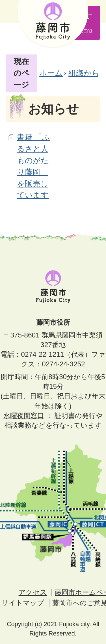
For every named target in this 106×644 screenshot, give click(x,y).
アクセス (33, 592)
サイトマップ (23, 603)
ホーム (51, 73)
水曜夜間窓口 (24, 416)
